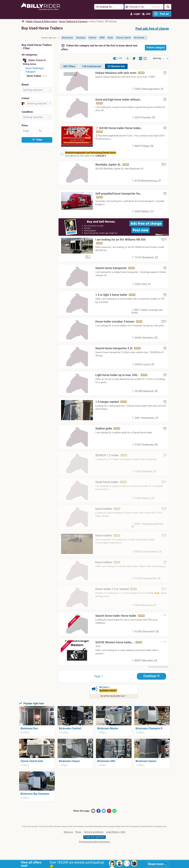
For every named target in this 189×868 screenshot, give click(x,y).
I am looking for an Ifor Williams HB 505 (120, 240)
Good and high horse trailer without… (118, 100)
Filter (37, 140)
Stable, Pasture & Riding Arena (41, 22)
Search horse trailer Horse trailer (116, 616)
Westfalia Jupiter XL (108, 165)
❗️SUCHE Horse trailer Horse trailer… (119, 128)
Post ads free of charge (152, 29)
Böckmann (67, 38)
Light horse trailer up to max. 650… (117, 375)
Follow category (156, 47)
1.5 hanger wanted (107, 402)
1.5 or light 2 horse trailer (111, 295)
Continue (152, 676)
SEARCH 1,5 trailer (107, 455)
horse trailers (104, 509)
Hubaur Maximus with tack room (116, 73)
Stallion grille (104, 429)
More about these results (158, 667)
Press (78, 832)
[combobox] (37, 90)
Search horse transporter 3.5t (114, 348)
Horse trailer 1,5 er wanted (112, 589)
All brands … (140, 38)
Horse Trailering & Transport (73, 22)
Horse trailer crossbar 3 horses (115, 322)
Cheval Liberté (123, 38)
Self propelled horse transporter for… (118, 194)
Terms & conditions (94, 832)
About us (68, 832)
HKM (102, 38)
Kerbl (110, 38)
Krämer (93, 38)
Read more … (157, 864)
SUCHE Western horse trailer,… (115, 643)
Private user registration (94, 837)
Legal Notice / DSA (116, 832)
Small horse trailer (107, 482)
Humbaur (81, 38)
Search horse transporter (111, 268)
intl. (121, 58)
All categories (29, 55)
